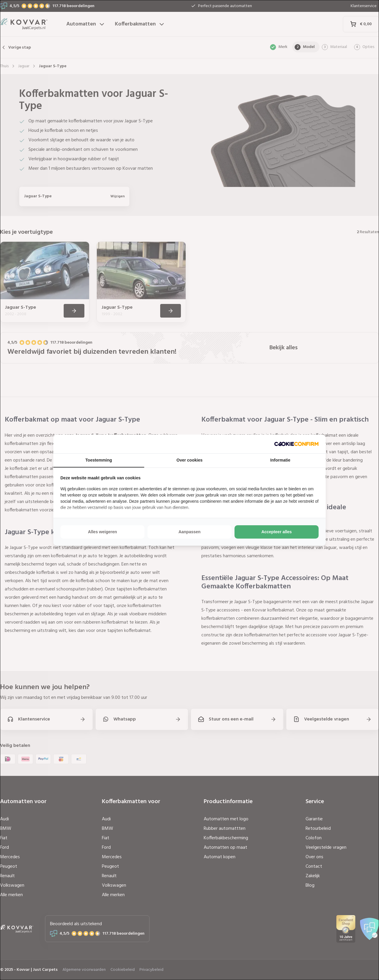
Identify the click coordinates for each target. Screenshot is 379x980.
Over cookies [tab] (189, 460)
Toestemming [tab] (99, 460)
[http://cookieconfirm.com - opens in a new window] (296, 444)
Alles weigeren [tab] (102, 532)
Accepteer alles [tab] (277, 532)
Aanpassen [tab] (190, 532)
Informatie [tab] (280, 460)
